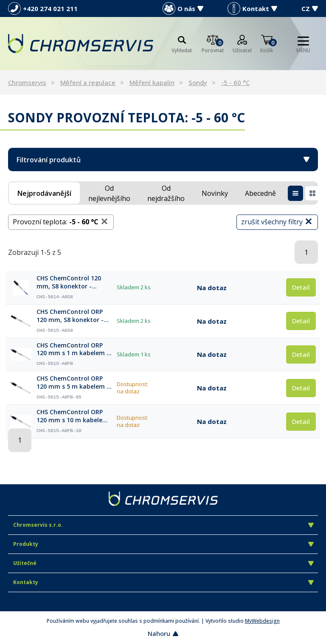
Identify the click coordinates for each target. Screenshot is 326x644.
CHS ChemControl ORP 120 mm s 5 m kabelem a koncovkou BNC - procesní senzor (73, 383)
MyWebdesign (262, 621)
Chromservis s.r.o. (163, 525)
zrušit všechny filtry (277, 222)
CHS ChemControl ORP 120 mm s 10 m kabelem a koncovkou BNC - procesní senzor (72, 416)
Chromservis (27, 82)
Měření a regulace (88, 82)
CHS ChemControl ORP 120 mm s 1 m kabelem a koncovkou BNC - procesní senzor (73, 350)
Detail (301, 287)
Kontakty (163, 582)
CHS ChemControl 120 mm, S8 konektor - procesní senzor (69, 282)
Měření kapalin (152, 82)
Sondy (198, 82)
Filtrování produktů (163, 160)
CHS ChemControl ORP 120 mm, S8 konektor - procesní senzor (70, 316)
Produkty (163, 544)
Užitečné (163, 563)
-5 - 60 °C (235, 82)
